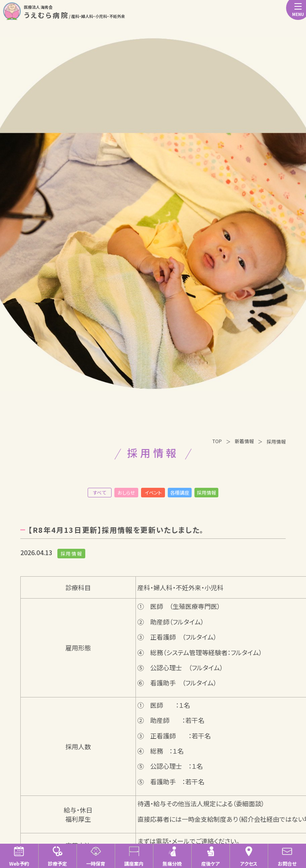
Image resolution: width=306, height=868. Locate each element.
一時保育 (96, 856)
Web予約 (19, 856)
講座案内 (134, 856)
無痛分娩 (172, 856)
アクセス (249, 856)
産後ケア (210, 856)
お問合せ (287, 856)
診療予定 (57, 856)
